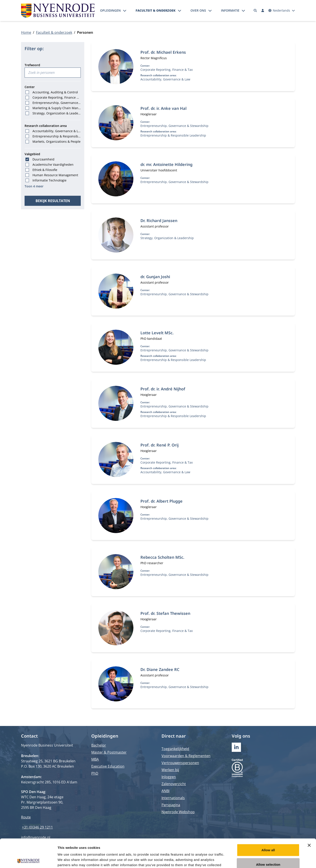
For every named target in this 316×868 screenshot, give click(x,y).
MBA (95, 759)
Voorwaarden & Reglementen (186, 756)
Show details (230, 859)
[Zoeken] (255, 11)
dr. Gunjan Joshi (155, 277)
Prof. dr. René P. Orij (160, 445)
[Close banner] (309, 817)
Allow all (268, 821)
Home (26, 32)
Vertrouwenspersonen (180, 763)
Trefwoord (32, 65)
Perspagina (171, 805)
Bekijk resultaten (53, 201)
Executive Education (108, 766)
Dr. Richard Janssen (159, 221)
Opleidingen (110, 10)
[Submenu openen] (125, 11)
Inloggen (169, 777)
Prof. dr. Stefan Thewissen (165, 613)
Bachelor (99, 745)
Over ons (198, 10)
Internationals (173, 798)
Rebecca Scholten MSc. (162, 557)
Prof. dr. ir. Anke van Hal (163, 108)
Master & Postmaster (109, 752)
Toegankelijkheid (175, 749)
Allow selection (268, 836)
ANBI (165, 791)
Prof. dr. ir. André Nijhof (163, 389)
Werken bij (170, 770)
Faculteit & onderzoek (156, 10)
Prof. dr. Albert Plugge (162, 501)
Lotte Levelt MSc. (157, 333)
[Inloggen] (263, 11)
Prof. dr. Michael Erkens (163, 52)
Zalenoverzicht (174, 784)
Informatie (230, 10)
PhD (95, 773)
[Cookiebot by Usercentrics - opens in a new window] (28, 859)
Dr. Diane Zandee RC (160, 669)
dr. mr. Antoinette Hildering (166, 164)
